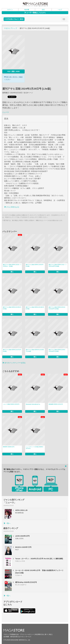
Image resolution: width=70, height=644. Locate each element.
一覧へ (7, 523)
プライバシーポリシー (27, 634)
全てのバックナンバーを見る (14, 363)
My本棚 (27, 10)
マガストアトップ (11, 28)
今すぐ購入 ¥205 (13, 71)
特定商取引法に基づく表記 (43, 634)
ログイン (10, 10)
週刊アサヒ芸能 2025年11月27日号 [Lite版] (12, 350)
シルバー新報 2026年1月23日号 (11, 404)
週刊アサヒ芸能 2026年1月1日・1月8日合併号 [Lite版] (57, 265)
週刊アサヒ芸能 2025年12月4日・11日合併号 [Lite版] (57, 308)
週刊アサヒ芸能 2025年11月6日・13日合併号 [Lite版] (57, 350)
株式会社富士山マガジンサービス (21, 637)
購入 (12, 272)
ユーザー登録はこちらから (35, 13)
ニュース (6, 112)
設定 (43, 10)
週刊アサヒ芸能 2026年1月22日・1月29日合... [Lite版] (12, 265)
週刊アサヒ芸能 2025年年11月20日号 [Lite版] (35, 350)
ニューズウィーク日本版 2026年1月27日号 (35, 448)
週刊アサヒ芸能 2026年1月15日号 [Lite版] (35, 265)
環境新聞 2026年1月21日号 (56, 404)
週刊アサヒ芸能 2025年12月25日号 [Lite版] (12, 308)
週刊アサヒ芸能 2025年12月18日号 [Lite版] (35, 308)
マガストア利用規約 (10, 634)
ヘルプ (60, 10)
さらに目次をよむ (12, 207)
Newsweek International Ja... (33, 404)
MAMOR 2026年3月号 (9, 447)
